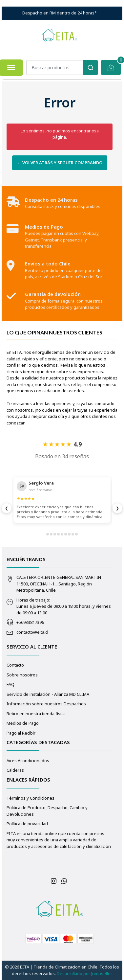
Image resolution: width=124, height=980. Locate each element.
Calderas (15, 770)
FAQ (10, 684)
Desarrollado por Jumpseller (84, 973)
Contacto (15, 665)
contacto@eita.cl (32, 632)
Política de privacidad (27, 824)
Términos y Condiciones (31, 798)
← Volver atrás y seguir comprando (60, 163)
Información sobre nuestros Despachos (46, 704)
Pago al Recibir (21, 733)
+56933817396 (30, 622)
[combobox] (62, 68)
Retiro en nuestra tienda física (36, 714)
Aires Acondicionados (28, 761)
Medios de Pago (23, 723)
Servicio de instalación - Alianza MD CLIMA (48, 694)
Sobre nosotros (22, 675)
